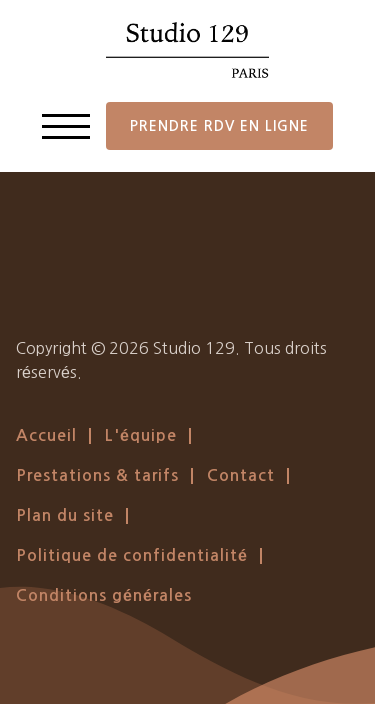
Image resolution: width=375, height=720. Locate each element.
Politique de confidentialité (132, 555)
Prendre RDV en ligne (219, 126)
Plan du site (65, 515)
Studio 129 (194, 348)
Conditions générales (104, 595)
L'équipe (141, 435)
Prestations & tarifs (97, 475)
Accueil (46, 435)
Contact (241, 475)
